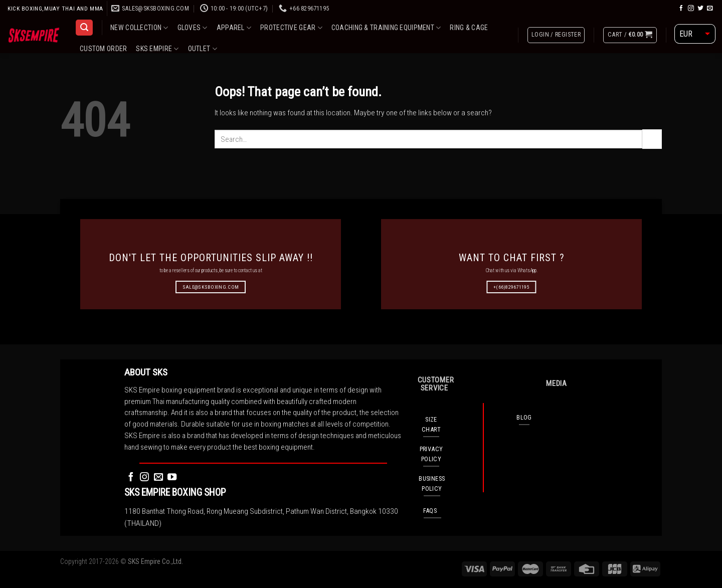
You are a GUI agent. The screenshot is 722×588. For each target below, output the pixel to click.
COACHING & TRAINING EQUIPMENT (386, 28)
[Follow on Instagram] (691, 8)
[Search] (84, 28)
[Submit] (652, 139)
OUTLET (203, 49)
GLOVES (193, 28)
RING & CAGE (469, 28)
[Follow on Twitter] (700, 8)
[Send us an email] (710, 8)
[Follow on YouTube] (172, 477)
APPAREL (234, 28)
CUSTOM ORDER (103, 49)
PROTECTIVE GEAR (291, 28)
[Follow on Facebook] (681, 8)
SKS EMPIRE (157, 49)
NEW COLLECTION (139, 28)
